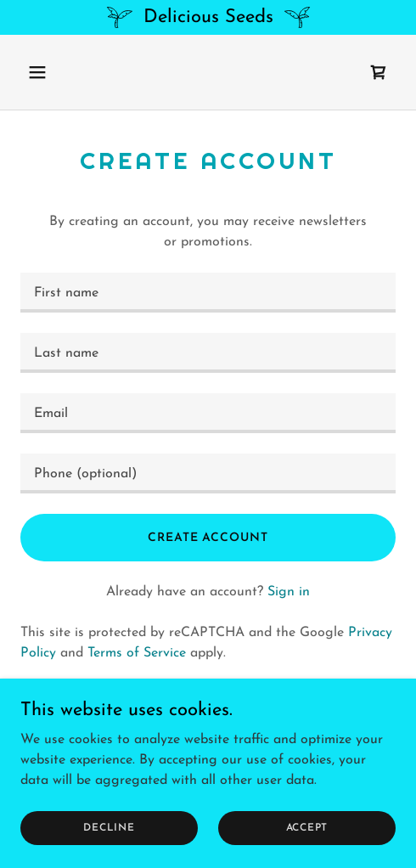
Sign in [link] (289, 592)
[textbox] (208, 293)
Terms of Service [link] (137, 653)
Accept (307, 827)
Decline (109, 827)
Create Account (208, 538)
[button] (63, 72)
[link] (379, 72)
